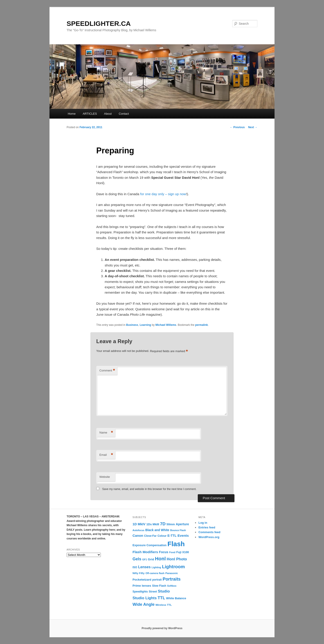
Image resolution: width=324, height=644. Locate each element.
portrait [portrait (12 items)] (157, 580)
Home (72, 114)
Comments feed (209, 532)
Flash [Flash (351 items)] (176, 544)
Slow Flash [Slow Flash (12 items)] (159, 586)
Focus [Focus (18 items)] (164, 552)
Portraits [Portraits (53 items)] (172, 579)
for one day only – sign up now (163, 194)
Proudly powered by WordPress (162, 628)
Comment (107, 371)
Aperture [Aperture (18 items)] (182, 524)
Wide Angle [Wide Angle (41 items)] (144, 604)
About (108, 114)
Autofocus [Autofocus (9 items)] (138, 530)
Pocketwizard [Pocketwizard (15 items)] (142, 580)
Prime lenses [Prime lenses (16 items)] (142, 586)
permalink (201, 325)
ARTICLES (90, 114)
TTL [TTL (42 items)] (161, 598)
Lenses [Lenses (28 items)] (144, 567)
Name (106, 433)
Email (106, 455)
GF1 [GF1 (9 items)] (145, 559)
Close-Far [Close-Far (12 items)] (150, 536)
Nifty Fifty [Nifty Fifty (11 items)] (139, 573)
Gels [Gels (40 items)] (137, 559)
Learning (145, 325)
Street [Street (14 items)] (153, 591)
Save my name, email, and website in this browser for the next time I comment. (149, 489)
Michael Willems (166, 325)
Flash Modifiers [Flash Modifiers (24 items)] (145, 552)
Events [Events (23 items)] (183, 536)
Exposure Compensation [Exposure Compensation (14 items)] (150, 545)
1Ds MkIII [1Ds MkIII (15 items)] (153, 524)
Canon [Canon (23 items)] (138, 536)
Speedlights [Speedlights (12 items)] (140, 592)
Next (253, 127)
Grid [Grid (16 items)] (151, 559)
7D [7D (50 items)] (163, 524)
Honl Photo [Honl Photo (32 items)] (177, 559)
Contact (124, 114)
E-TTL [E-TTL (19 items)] (172, 536)
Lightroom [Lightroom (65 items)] (173, 567)
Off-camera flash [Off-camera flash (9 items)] (155, 573)
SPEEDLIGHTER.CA (99, 23)
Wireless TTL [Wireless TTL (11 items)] (164, 605)
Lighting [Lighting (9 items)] (156, 567)
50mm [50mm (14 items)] (171, 524)
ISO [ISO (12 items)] (135, 567)
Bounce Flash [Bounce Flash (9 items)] (178, 530)
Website (105, 477)
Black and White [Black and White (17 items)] (157, 530)
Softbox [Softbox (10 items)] (172, 586)
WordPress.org (209, 537)
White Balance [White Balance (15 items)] (176, 598)
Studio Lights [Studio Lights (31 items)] (145, 598)
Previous (237, 127)
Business (132, 325)
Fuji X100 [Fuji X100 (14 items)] (182, 552)
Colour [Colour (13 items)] (162, 536)
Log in (203, 523)
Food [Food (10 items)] (172, 552)
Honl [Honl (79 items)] (160, 559)
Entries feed (207, 527)
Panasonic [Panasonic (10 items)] (172, 573)
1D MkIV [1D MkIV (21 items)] (139, 524)
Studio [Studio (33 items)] (164, 591)
